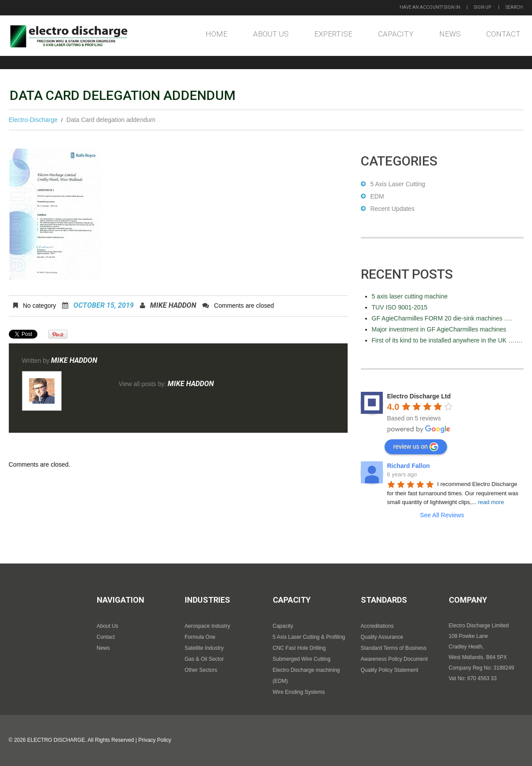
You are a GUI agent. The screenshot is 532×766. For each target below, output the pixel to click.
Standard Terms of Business (394, 648)
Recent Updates (393, 209)
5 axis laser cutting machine (410, 296)
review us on (416, 447)
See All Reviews (442, 515)
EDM (377, 196)
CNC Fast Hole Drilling (299, 648)
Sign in (452, 7)
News (450, 34)
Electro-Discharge (33, 120)
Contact (503, 34)
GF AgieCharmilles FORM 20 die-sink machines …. (442, 318)
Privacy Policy (155, 740)
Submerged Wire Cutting (302, 659)
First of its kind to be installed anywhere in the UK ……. (447, 340)
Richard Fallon (409, 466)
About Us (271, 34)
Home (216, 34)
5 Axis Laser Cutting (398, 184)
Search (514, 7)
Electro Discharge (56, 740)
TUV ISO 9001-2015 (400, 307)
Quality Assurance (382, 637)
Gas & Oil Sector (204, 659)
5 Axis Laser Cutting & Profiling (309, 637)
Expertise (333, 34)
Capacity (396, 34)
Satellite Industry (204, 648)
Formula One (200, 637)
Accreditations (377, 626)
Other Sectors (201, 670)
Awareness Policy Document (394, 659)
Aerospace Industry (207, 626)
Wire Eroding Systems (299, 692)
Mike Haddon (173, 305)
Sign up (482, 7)
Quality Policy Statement (390, 670)
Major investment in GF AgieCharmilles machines (439, 329)
